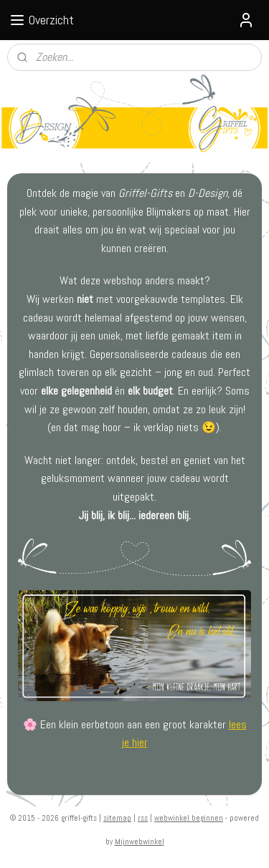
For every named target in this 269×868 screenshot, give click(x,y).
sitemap (117, 818)
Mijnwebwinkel (140, 842)
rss (143, 818)
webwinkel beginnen (189, 818)
